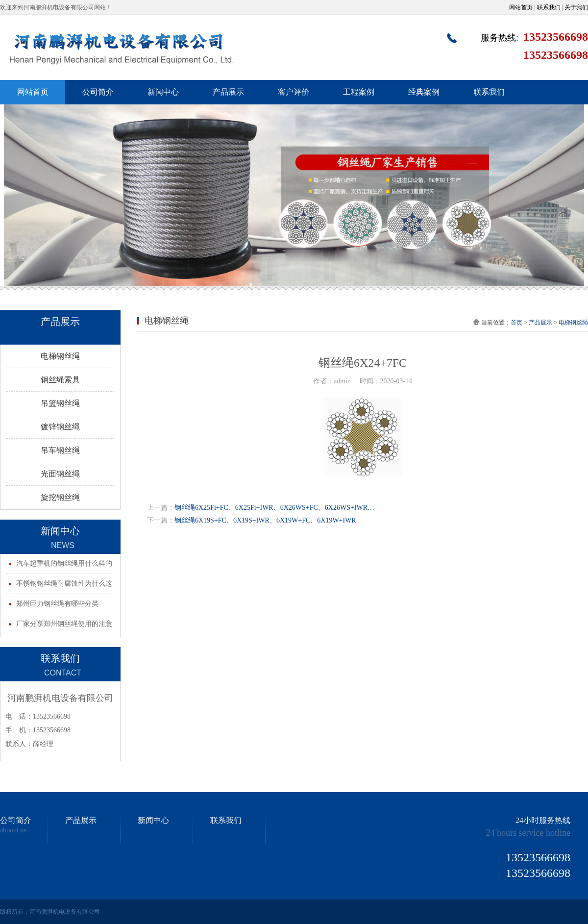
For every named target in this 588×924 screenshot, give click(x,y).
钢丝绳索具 (60, 380)
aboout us (13, 830)
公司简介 (98, 92)
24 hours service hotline (528, 833)
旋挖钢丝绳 (60, 497)
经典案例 (424, 92)
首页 (516, 323)
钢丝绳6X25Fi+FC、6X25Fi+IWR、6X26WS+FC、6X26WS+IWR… (274, 508)
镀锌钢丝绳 (60, 427)
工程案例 (359, 92)
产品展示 (228, 92)
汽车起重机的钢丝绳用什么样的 (64, 563)
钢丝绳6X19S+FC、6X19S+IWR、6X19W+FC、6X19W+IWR (265, 520)
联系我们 (549, 7)
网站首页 (521, 7)
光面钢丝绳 (60, 474)
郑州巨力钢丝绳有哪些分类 (57, 604)
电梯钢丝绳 (60, 356)
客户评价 (294, 92)
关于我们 (576, 7)
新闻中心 (163, 92)
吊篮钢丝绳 (60, 403)
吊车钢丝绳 (60, 450)
